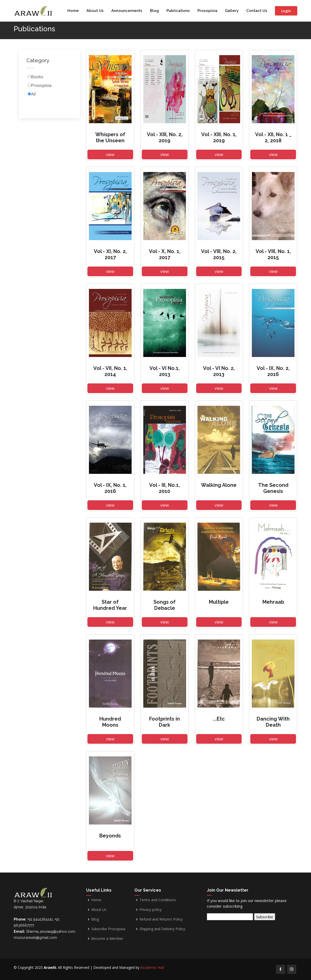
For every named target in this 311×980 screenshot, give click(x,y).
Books (37, 81)
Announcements (127, 11)
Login (286, 11)
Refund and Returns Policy (161, 919)
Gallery (232, 11)
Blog (154, 11)
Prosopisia (207, 11)
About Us (95, 11)
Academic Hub (152, 967)
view (110, 159)
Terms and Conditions (158, 900)
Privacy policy (151, 910)
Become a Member (107, 939)
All (33, 99)
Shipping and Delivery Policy (162, 929)
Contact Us (257, 11)
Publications (178, 11)
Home (73, 11)
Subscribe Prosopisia (108, 929)
